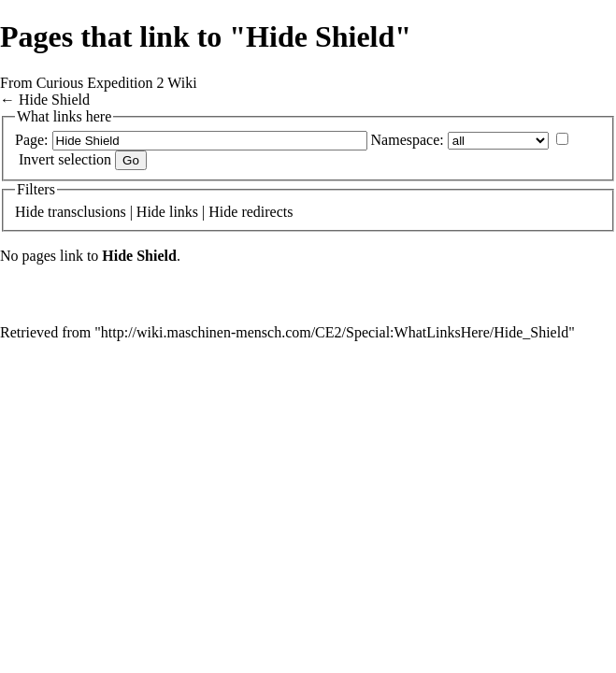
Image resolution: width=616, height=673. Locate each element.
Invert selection (65, 159)
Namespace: (408, 140)
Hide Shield (54, 100)
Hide (29, 212)
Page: (32, 140)
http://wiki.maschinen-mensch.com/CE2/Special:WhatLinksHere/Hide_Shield (335, 332)
